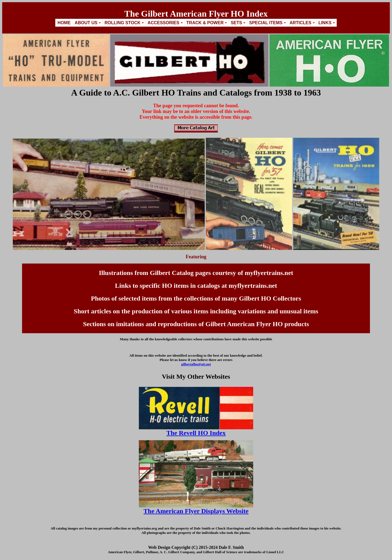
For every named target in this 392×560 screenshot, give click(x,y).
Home (64, 23)
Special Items (266, 23)
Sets (236, 23)
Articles (301, 23)
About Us (86, 23)
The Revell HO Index (196, 433)
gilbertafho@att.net (196, 364)
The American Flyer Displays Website (196, 511)
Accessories (163, 23)
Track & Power (205, 23)
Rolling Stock (122, 23)
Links (325, 23)
